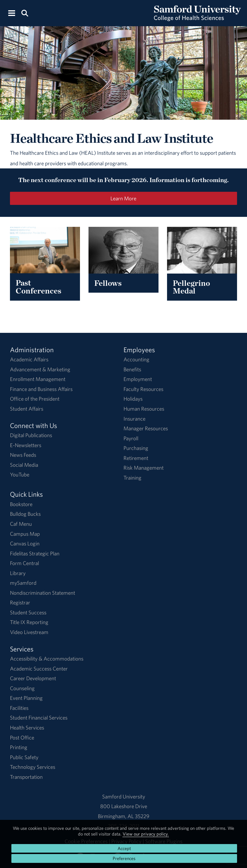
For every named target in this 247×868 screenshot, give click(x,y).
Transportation (26, 777)
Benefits (132, 369)
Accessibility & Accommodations (47, 659)
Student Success (28, 612)
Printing (19, 747)
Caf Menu (21, 524)
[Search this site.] (25, 13)
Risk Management (144, 468)
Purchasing (136, 448)
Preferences (124, 858)
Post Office (22, 737)
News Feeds (23, 455)
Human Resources (144, 409)
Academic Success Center (39, 669)
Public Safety (24, 757)
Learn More (123, 198)
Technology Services (33, 767)
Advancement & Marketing (40, 369)
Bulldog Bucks (25, 514)
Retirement (136, 458)
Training (132, 478)
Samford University (124, 796)
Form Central (24, 563)
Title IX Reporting (29, 622)
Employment (138, 379)
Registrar (20, 602)
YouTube (20, 474)
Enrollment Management (38, 379)
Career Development (33, 678)
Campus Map (25, 534)
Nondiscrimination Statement (43, 593)
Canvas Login (25, 543)
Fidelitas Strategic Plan (35, 553)
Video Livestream (29, 632)
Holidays (133, 399)
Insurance (134, 419)
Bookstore (21, 504)
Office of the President (35, 399)
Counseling (22, 688)
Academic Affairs (29, 359)
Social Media (24, 465)
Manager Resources (146, 428)
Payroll (131, 438)
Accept (124, 848)
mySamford (23, 583)
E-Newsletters (26, 445)
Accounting (136, 359)
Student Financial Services (39, 718)
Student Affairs (27, 409)
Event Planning (26, 698)
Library (18, 573)
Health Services (27, 728)
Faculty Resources (143, 389)
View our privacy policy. (146, 834)
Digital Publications (31, 435)
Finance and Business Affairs (41, 389)
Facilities (19, 708)
